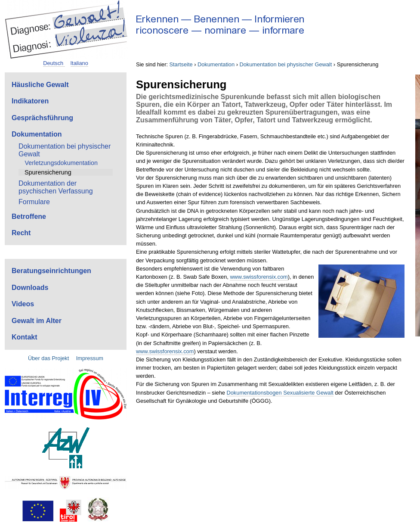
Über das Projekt (48, 358)
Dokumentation (216, 64)
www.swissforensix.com (259, 277)
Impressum (90, 358)
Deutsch (54, 63)
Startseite (181, 64)
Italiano (79, 63)
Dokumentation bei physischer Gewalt (286, 64)
